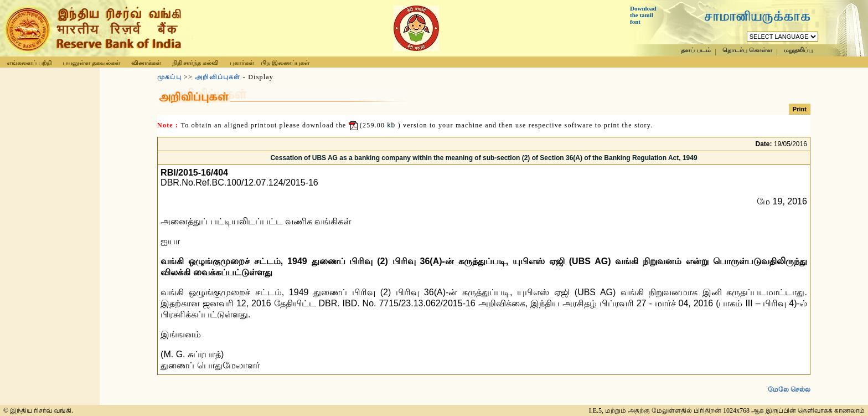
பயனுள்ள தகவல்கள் (91, 63)
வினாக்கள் (146, 63)
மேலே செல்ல (789, 381)
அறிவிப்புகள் (218, 77)
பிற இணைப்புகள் (285, 63)
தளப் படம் (696, 50)
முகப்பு (169, 77)
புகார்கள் (242, 63)
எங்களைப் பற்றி (29, 63)
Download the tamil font (643, 15)
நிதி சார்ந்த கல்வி (196, 63)
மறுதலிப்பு (798, 50)
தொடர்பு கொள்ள (747, 50)
